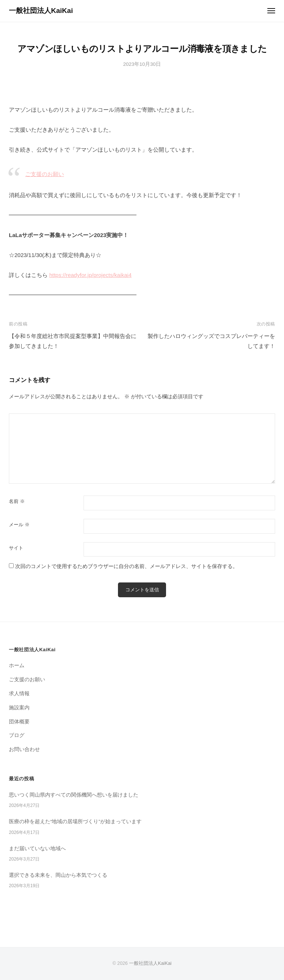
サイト (16, 548)
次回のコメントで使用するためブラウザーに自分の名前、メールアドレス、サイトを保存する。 (126, 566)
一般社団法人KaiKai (41, 11)
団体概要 (19, 722)
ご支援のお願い (45, 174)
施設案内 (19, 708)
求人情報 (19, 694)
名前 (17, 501)
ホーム (17, 665)
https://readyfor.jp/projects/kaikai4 (90, 275)
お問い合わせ (24, 749)
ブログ (17, 735)
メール (19, 525)
